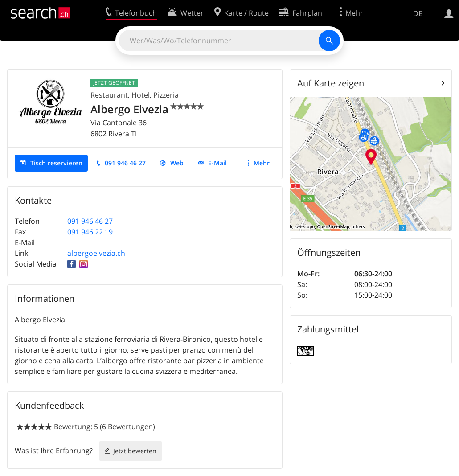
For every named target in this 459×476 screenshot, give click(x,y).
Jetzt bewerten (135, 451)
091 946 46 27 (125, 163)
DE (418, 13)
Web (177, 163)
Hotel (141, 95)
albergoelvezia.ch (96, 253)
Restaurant (109, 95)
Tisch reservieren (56, 163)
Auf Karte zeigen (331, 83)
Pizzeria (166, 95)
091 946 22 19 (90, 232)
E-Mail (217, 163)
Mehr (262, 163)
